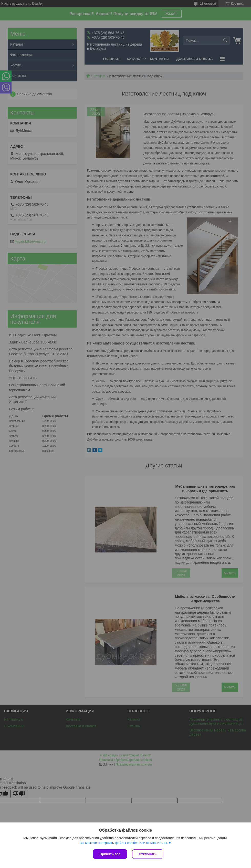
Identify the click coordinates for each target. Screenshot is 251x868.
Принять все (110, 854)
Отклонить (148, 854)
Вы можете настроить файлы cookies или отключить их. (124, 843)
